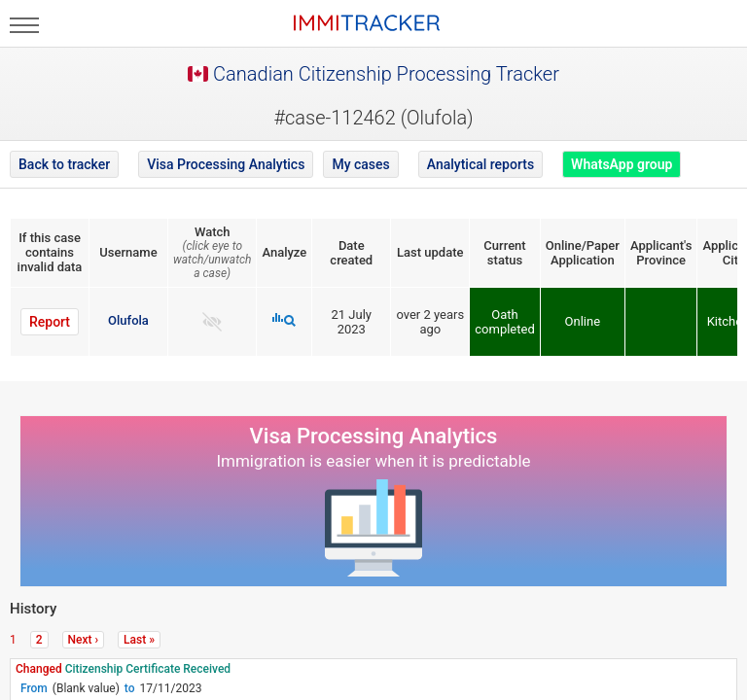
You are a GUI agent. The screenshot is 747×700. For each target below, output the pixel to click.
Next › (84, 640)
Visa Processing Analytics (226, 164)
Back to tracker (64, 164)
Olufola (128, 320)
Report (50, 322)
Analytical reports (480, 164)
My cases (360, 164)
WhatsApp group (622, 164)
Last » (139, 640)
